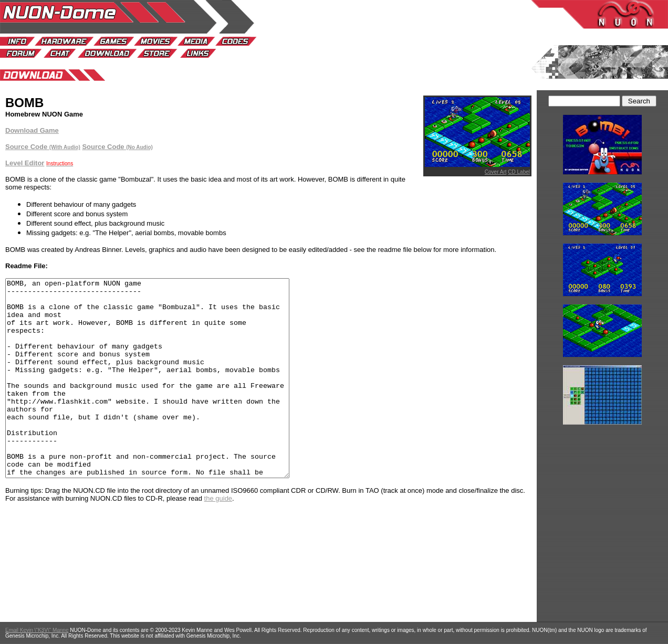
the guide (218, 538)
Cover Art (496, 172)
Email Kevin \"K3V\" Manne (37, 630)
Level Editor (25, 163)
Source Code (117, 147)
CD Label (519, 172)
